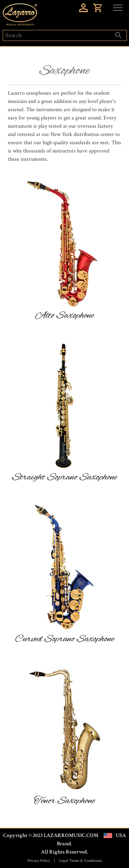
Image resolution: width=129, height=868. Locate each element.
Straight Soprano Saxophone (64, 477)
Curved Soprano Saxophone (65, 639)
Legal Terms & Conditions (80, 861)
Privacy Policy (39, 861)
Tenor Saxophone (64, 801)
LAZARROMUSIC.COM (71, 835)
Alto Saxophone (65, 316)
